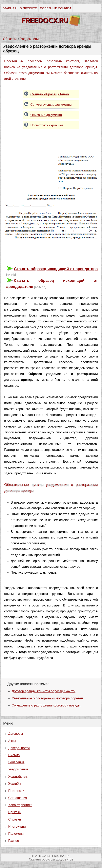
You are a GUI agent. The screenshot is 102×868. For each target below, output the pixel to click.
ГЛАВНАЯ (10, 8)
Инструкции (17, 827)
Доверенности (19, 748)
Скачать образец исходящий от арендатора (56, 269)
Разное (14, 841)
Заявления (16, 762)
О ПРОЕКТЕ (28, 8)
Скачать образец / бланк (50, 94)
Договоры (16, 734)
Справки (15, 819)
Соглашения (18, 798)
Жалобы (15, 784)
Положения (17, 834)
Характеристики (20, 805)
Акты (12, 741)
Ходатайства (18, 777)
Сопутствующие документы (51, 105)
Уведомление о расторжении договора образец (47, 698)
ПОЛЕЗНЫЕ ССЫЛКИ (55, 8)
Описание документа (46, 115)
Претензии (16, 791)
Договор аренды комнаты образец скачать (44, 691)
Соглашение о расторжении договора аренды (46, 705)
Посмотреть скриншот (47, 125)
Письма (14, 755)
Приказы (15, 812)
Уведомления (18, 769)
